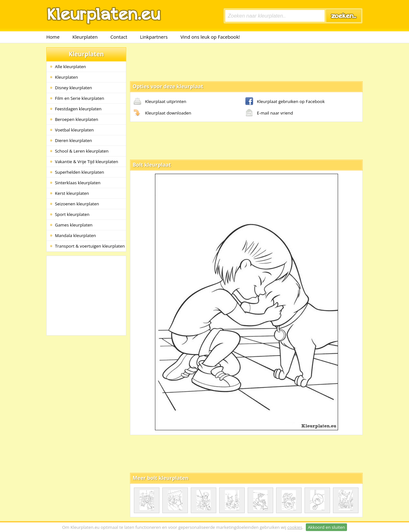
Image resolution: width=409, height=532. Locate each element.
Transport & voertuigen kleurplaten (90, 246)
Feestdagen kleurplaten (78, 109)
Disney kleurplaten (73, 88)
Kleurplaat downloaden (162, 113)
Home (53, 37)
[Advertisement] (246, 62)
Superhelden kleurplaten (80, 172)
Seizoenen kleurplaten (77, 204)
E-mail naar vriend (269, 113)
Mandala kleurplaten (75, 235)
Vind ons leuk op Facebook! (210, 37)
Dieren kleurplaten (73, 140)
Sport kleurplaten (72, 214)
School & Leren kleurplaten (82, 151)
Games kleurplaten (74, 225)
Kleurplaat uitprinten (160, 102)
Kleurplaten (85, 37)
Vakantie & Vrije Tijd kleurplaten (87, 162)
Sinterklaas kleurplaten (78, 183)
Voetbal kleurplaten (74, 130)
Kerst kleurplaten (72, 193)
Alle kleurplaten (70, 67)
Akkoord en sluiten (326, 527)
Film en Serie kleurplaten (80, 98)
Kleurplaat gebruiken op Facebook (285, 102)
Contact (119, 37)
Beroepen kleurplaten (77, 119)
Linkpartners (154, 37)
